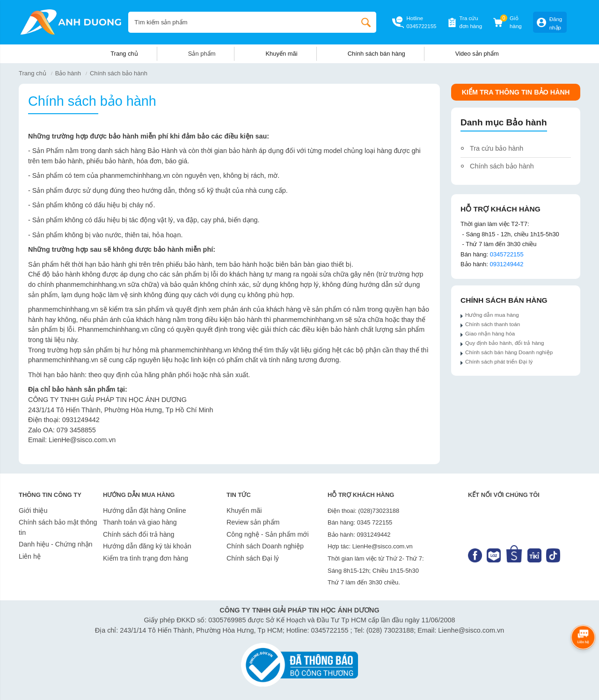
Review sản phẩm (253, 522)
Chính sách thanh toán (493, 324)
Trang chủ (124, 54)
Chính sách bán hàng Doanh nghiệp (509, 352)
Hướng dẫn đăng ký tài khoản (147, 546)
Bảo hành (68, 73)
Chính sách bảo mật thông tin (58, 527)
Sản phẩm (202, 54)
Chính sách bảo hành (119, 73)
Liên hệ (30, 556)
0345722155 (421, 26)
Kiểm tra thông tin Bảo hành (516, 92)
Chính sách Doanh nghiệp (265, 546)
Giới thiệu (33, 510)
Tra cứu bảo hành (497, 148)
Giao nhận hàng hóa (490, 333)
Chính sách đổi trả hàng (139, 534)
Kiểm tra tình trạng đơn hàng (146, 558)
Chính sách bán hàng (376, 54)
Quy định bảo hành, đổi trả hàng (505, 343)
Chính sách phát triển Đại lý (499, 361)
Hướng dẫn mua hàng (493, 315)
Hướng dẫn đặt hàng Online (145, 510)
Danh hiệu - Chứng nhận (56, 544)
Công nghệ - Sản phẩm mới (268, 534)
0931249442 (506, 264)
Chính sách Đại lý (253, 558)
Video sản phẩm (477, 54)
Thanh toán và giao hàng (140, 522)
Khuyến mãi (281, 54)
